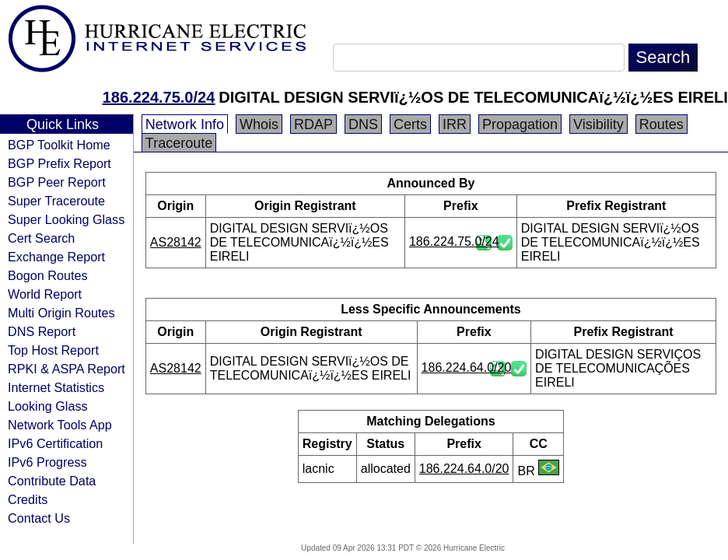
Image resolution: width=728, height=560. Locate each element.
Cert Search (41, 238)
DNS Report (42, 331)
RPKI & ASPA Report (66, 369)
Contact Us (39, 518)
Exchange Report (56, 257)
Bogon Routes (48, 275)
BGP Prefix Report (59, 163)
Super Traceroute (56, 201)
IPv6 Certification (55, 443)
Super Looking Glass (66, 219)
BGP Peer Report (57, 182)
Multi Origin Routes (61, 313)
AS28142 (176, 242)
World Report (45, 294)
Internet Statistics (56, 387)
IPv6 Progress (47, 462)
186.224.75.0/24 (159, 97)
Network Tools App (60, 425)
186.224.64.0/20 (467, 367)
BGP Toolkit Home (59, 145)
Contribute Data (52, 481)
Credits (28, 499)
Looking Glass (48, 406)
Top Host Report (53, 350)
